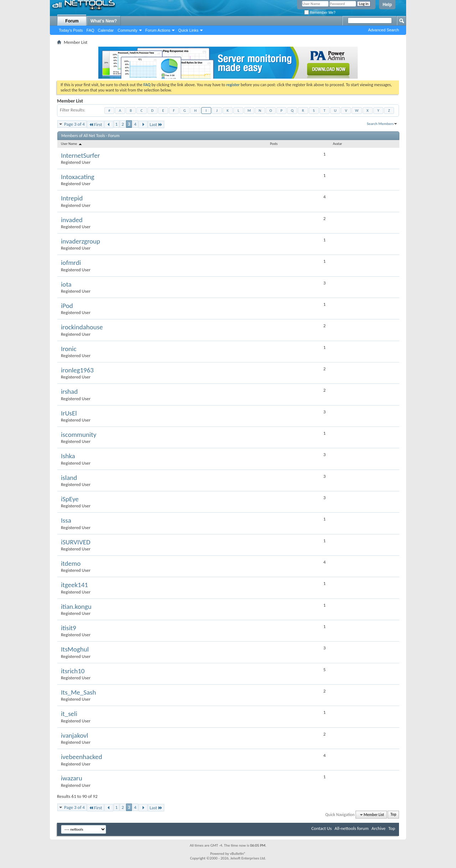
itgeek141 (74, 585)
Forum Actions (158, 30)
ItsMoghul (75, 649)
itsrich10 (73, 671)
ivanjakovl (74, 735)
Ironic (69, 349)
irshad (69, 391)
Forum (72, 21)
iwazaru (72, 778)
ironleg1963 (77, 370)
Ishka (68, 456)
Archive (379, 828)
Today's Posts (71, 30)
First (95, 124)
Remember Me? (320, 13)
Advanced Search (384, 30)
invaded (72, 220)
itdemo (71, 563)
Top (393, 815)
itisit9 (69, 628)
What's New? (104, 21)
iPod (67, 306)
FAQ (90, 30)
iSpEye (70, 499)
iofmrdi (71, 263)
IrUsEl (69, 413)
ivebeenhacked (82, 757)
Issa (66, 520)
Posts (274, 144)
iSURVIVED (76, 542)
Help (387, 5)
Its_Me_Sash (78, 692)
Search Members (380, 124)
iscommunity (79, 435)
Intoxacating (78, 177)
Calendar (106, 30)
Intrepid (72, 198)
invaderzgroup (81, 241)
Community (128, 30)
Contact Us (322, 828)
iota (66, 284)
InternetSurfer (80, 155)
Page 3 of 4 (74, 124)
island (69, 478)
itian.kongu (76, 606)
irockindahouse (82, 327)
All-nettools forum (352, 828)
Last (156, 124)
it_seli (69, 714)
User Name (72, 144)
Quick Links (188, 30)
